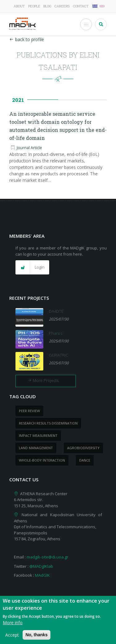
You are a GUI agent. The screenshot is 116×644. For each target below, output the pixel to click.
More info (13, 625)
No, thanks (37, 638)
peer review (29, 411)
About (19, 6)
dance (85, 460)
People (34, 6)
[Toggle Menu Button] (86, 24)
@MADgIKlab (41, 566)
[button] (32, 267)
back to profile (27, 39)
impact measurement (38, 435)
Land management (36, 448)
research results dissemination (48, 423)
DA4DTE (56, 311)
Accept (12, 638)
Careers (62, 6)
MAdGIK (42, 575)
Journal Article (29, 148)
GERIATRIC (58, 355)
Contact (81, 6)
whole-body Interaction (42, 460)
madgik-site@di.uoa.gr (47, 557)
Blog (47, 6)
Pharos (56, 333)
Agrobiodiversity (83, 448)
